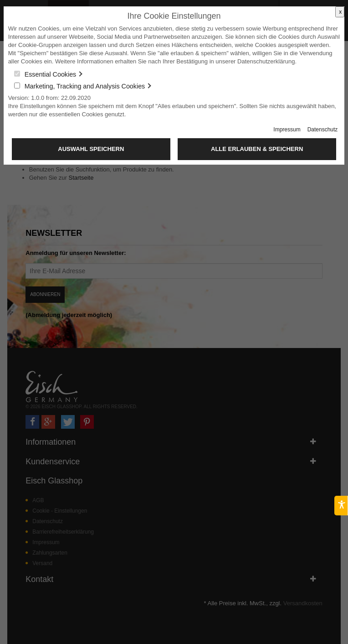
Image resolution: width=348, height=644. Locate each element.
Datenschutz (323, 130)
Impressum (287, 130)
